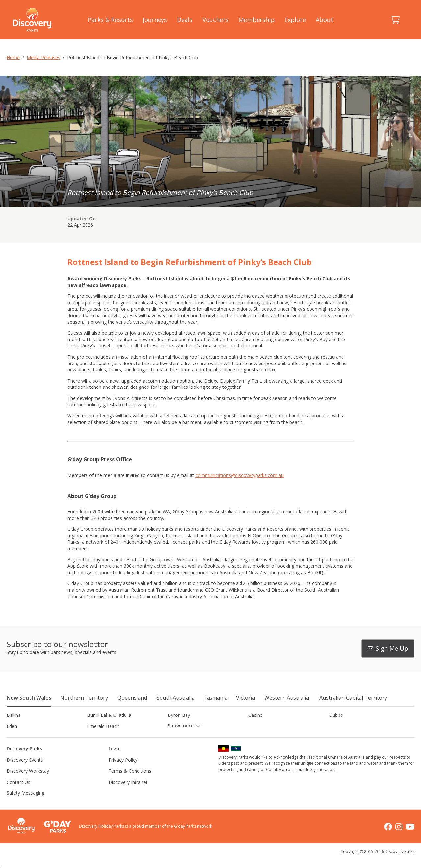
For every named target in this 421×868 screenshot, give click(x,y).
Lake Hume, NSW (186, 737)
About (324, 20)
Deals (185, 20)
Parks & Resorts (110, 20)
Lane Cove (260, 737)
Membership (257, 20)
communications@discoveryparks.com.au (239, 475)
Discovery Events (25, 771)
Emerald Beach (103, 726)
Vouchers (215, 20)
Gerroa (256, 726)
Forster (175, 726)
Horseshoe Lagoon (27, 737)
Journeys (155, 20)
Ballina (14, 715)
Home (13, 57)
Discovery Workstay (28, 782)
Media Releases (43, 57)
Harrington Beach (348, 726)
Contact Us (18, 793)
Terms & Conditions (130, 782)
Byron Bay (179, 715)
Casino (256, 715)
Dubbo (336, 715)
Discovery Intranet (128, 793)
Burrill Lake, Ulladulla (109, 715)
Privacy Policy (123, 771)
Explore (295, 20)
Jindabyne (97, 737)
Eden (12, 726)
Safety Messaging (25, 804)
